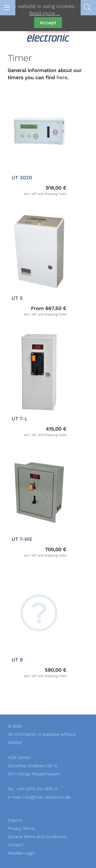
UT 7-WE (22, 539)
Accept (48, 23)
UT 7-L (20, 419)
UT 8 (17, 660)
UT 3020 (22, 178)
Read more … (45, 14)
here (62, 78)
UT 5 (17, 298)
